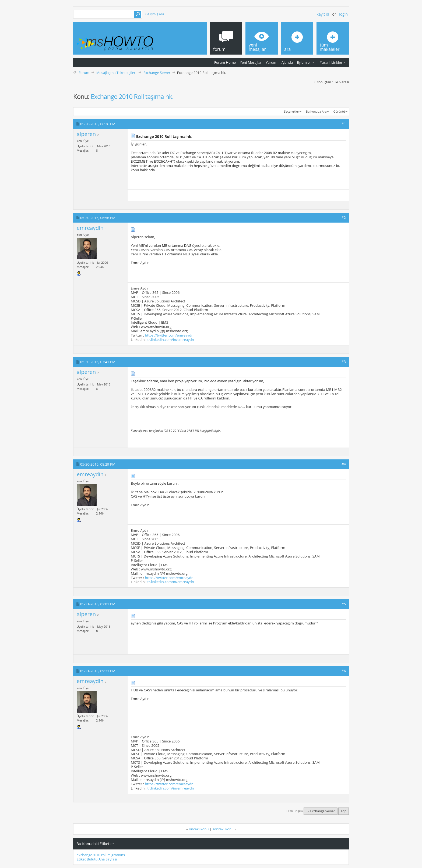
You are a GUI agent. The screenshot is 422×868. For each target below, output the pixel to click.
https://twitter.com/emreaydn (169, 335)
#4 (344, 464)
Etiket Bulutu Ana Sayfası (97, 859)
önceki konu (199, 829)
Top (344, 811)
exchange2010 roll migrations (101, 855)
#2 (344, 217)
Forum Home (225, 62)
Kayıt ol (323, 14)
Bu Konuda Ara (316, 111)
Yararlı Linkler (331, 62)
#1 (344, 124)
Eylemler (304, 62)
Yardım (272, 62)
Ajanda (287, 62)
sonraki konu (223, 829)
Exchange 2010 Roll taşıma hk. (132, 96)
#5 (344, 604)
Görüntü (339, 111)
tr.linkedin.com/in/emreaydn (171, 340)
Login (343, 14)
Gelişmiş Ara (155, 14)
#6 (344, 671)
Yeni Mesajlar (251, 62)
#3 (344, 362)
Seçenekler (291, 111)
